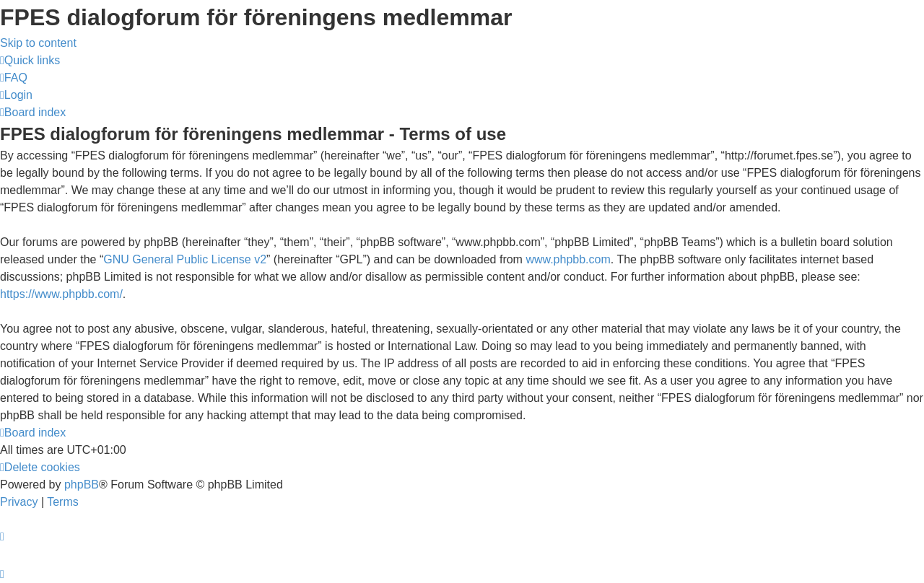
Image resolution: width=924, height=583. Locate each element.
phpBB (82, 485)
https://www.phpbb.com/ (61, 294)
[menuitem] (14, 78)
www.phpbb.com (568, 259)
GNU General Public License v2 (185, 259)
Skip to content (38, 43)
